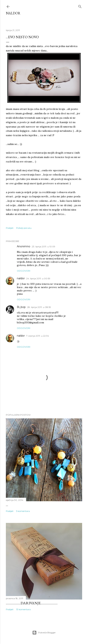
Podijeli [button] (10, 228)
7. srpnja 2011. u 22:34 (38, 336)
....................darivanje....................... (32, 603)
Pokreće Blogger (44, 633)
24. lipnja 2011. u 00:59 (38, 278)
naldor (21, 278)
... (7, 505)
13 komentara (23, 609)
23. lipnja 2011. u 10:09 (43, 246)
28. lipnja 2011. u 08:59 (39, 307)
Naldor (13, 13)
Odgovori (24, 271)
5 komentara (23, 511)
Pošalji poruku (24, 228)
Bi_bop (21, 307)
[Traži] (80, 6)
